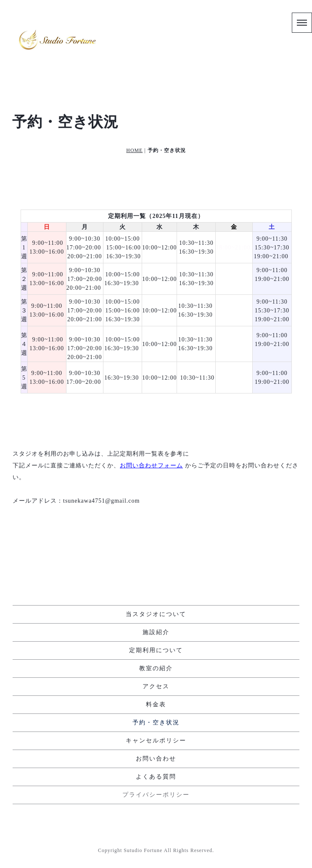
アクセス (156, 687)
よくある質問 (156, 777)
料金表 (156, 705)
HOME (134, 150)
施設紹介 (156, 633)
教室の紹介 (156, 669)
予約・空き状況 (156, 723)
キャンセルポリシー (156, 741)
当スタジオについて (156, 615)
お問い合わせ (156, 759)
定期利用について (156, 651)
